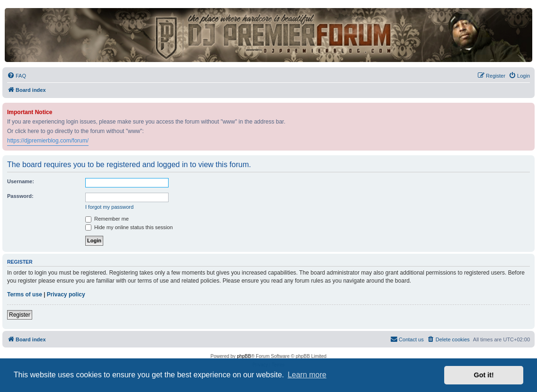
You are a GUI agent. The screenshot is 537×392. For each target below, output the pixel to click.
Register (20, 315)
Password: (20, 196)
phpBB (244, 356)
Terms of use (25, 294)
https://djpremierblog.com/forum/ (48, 141)
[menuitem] (17, 76)
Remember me (107, 219)
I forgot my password (109, 207)
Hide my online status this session (129, 227)
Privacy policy (66, 294)
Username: (21, 181)
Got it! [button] (484, 375)
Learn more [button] (307, 375)
